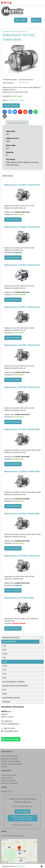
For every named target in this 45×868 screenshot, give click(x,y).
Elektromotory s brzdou (13, 682)
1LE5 (4, 670)
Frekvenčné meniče (23, 638)
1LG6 (4, 678)
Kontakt (4, 767)
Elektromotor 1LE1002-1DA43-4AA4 (22, 227)
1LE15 (5, 662)
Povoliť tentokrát (22, 812)
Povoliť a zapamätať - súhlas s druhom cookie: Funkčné (22, 818)
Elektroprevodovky (11, 698)
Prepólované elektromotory (15, 686)
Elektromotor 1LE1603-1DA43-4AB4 (22, 471)
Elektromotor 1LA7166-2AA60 (19, 598)
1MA (4, 690)
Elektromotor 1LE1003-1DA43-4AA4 (22, 265)
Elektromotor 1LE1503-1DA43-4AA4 (22, 345)
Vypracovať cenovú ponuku (11, 764)
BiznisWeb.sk (20, 866)
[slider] (24, 82)
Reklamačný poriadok (9, 759)
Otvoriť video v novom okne (23, 825)
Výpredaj (6, 702)
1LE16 (5, 666)
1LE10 (5, 654)
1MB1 (5, 694)
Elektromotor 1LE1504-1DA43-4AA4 (22, 387)
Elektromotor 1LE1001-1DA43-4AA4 (22, 185)
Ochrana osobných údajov (11, 761)
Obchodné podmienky (10, 756)
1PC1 (4, 658)
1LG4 (4, 674)
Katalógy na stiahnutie (10, 783)
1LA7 (4, 646)
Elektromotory (23, 642)
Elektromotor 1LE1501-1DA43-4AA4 (22, 307)
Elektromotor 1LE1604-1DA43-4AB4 (22, 514)
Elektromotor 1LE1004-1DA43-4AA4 (22, 556)
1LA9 (4, 650)
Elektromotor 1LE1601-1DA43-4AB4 (22, 429)
